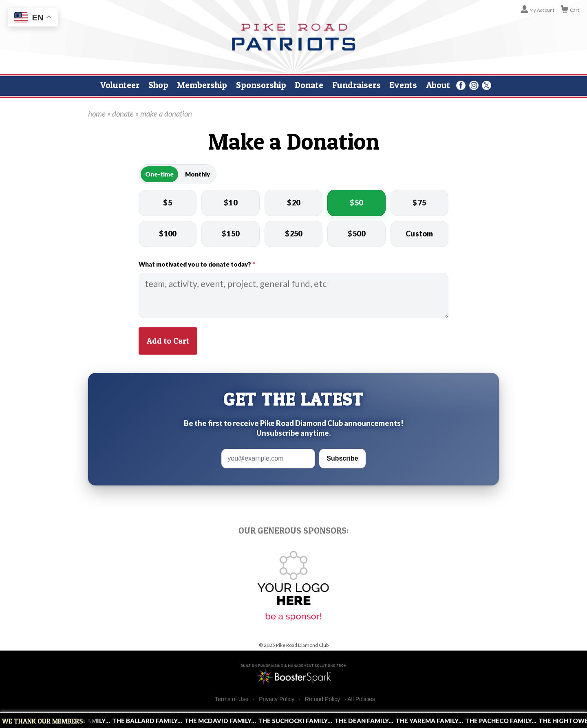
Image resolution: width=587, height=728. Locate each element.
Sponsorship (261, 85)
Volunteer (120, 85)
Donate (309, 85)
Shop (158, 85)
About (438, 85)
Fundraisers (356, 85)
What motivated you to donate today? (197, 264)
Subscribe (342, 458)
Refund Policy (322, 699)
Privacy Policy (277, 699)
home (97, 114)
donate (123, 114)
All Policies (361, 699)
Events (403, 85)
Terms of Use (232, 699)
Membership (202, 85)
